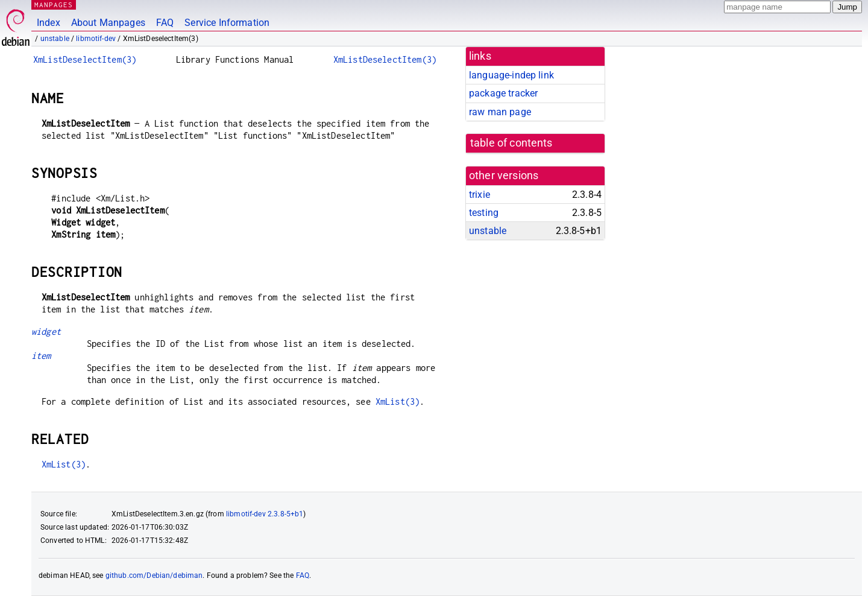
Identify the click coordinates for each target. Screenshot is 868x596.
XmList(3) (398, 401)
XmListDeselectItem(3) (85, 59)
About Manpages (108, 23)
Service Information (227, 23)
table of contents (511, 143)
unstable (55, 39)
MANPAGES (54, 5)
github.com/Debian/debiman (154, 575)
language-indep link (511, 75)
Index (49, 23)
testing (484, 213)
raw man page (500, 112)
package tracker (503, 93)
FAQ (165, 23)
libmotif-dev (96, 39)
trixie (480, 195)
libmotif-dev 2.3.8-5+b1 (265, 514)
